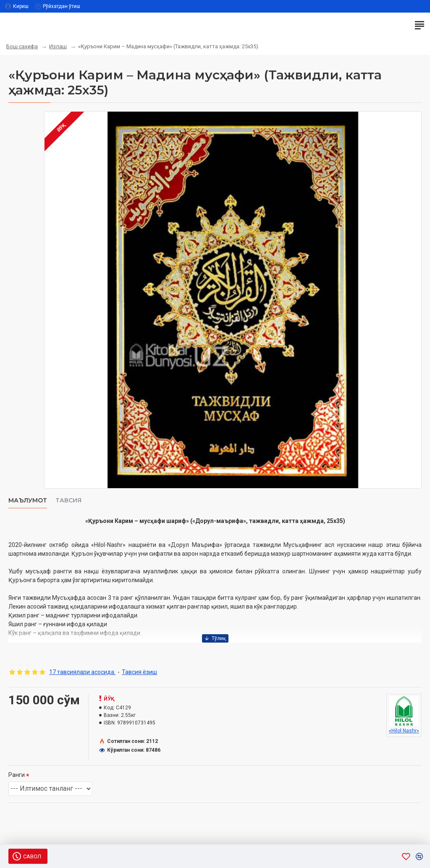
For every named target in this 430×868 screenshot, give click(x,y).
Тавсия (68, 501)
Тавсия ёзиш (139, 672)
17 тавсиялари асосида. (82, 672)
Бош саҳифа (22, 46)
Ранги (17, 775)
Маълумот (28, 501)
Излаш (58, 46)
